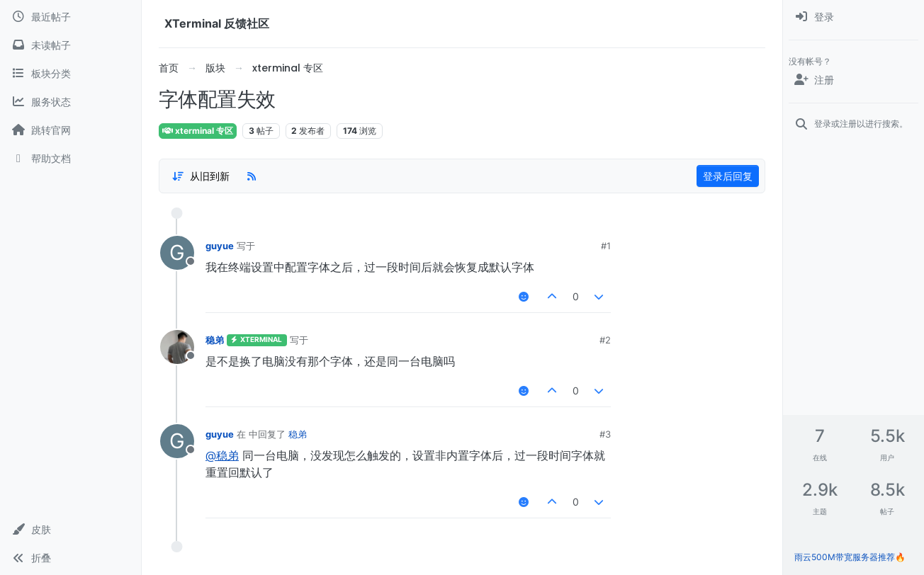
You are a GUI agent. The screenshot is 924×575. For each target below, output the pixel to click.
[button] (71, 530)
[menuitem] (853, 17)
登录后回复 (728, 176)
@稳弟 (222, 455)
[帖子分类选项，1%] (201, 176)
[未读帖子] (71, 45)
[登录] (853, 17)
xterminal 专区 (198, 131)
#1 (606, 246)
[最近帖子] (71, 17)
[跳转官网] (71, 130)
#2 (605, 340)
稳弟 (215, 340)
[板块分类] (71, 74)
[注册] (853, 80)
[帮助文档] (71, 159)
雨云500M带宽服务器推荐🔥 (850, 557)
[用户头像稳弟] (177, 347)
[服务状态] (71, 102)
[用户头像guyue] (177, 253)
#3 (605, 434)
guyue (220, 246)
